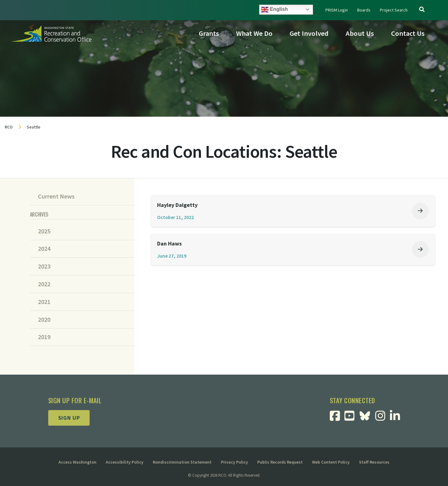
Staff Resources (374, 462)
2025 (44, 231)
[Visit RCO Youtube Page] (352, 418)
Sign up (69, 418)
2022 (44, 284)
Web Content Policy (331, 462)
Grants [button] (209, 33)
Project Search (394, 10)
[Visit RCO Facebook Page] (337, 418)
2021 (44, 302)
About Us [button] (360, 33)
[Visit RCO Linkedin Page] (397, 418)
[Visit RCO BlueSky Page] (367, 415)
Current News (56, 196)
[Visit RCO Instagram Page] (383, 418)
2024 (44, 249)
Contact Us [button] (408, 33)
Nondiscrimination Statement (182, 462)
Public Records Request (280, 462)
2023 (44, 266)
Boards (364, 10)
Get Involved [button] (309, 33)
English (274, 10)
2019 (44, 337)
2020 (44, 320)
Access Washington (77, 462)
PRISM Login (337, 10)
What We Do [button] (254, 33)
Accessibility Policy (125, 462)
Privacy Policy (234, 462)
